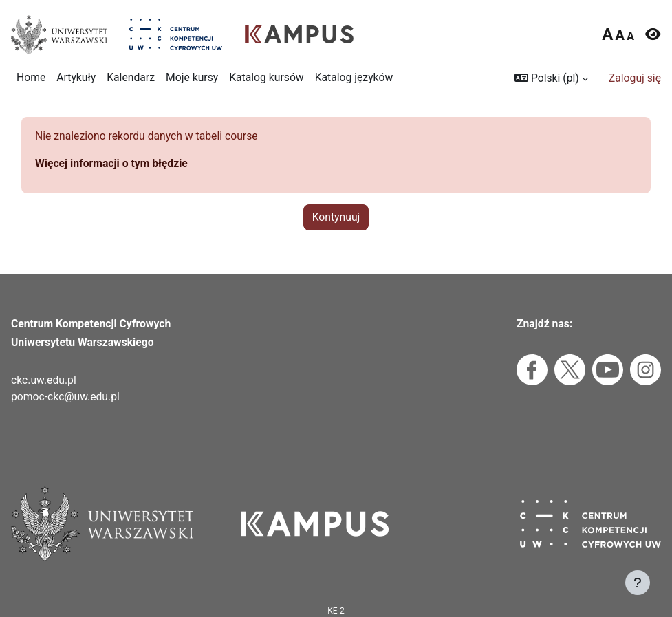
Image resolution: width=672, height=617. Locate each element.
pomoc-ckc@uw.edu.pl (65, 397)
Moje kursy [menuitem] (192, 77)
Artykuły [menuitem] (76, 77)
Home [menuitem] (31, 77)
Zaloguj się (635, 78)
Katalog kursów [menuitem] (266, 77)
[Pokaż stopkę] (638, 583)
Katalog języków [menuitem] (354, 77)
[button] (551, 78)
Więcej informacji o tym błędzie (111, 163)
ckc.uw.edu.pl (44, 380)
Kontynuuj (336, 217)
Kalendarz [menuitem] (131, 77)
